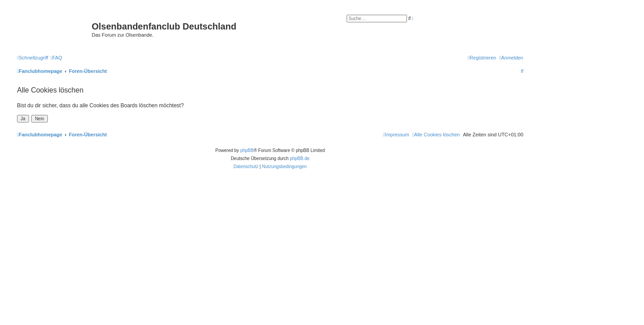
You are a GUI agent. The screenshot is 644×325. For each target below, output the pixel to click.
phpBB (247, 150)
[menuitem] (56, 58)
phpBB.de (300, 158)
